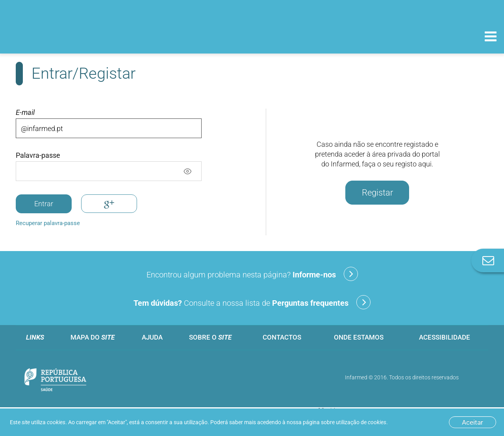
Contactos (282, 337)
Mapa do (93, 337)
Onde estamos (359, 337)
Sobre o (210, 337)
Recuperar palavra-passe (48, 223)
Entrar (44, 204)
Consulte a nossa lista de (252, 302)
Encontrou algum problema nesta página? (252, 274)
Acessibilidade (445, 337)
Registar (377, 193)
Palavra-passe (38, 155)
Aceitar (472, 422)
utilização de (361, 422)
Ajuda (152, 337)
